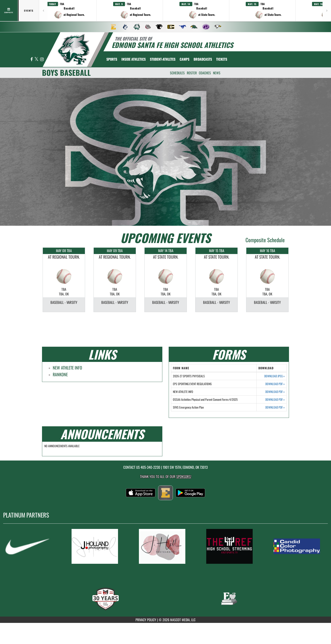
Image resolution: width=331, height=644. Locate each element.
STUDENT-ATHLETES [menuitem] (163, 59)
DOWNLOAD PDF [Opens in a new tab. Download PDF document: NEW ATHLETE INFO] (275, 392)
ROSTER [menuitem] (192, 73)
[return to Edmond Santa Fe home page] (74, 49)
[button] (69, 11)
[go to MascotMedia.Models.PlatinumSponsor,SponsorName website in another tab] (31, 546)
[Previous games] (43, 11)
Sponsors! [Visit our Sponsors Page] (184, 476)
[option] (64, 280)
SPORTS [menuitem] (112, 59)
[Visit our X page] (37, 59)
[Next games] (327, 11)
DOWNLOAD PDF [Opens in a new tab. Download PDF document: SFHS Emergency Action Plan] (275, 407)
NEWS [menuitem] (217, 73)
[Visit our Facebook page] (32, 59)
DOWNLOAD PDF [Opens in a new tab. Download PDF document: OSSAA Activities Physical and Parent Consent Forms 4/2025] (275, 399)
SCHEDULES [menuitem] (177, 73)
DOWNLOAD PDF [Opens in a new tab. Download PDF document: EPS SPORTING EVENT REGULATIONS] (275, 384)
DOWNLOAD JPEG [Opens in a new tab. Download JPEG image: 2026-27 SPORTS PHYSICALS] (275, 376)
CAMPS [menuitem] (184, 59)
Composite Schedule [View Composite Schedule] (265, 240)
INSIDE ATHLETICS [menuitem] (134, 59)
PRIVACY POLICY (146, 620)
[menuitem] (113, 27)
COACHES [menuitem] (205, 73)
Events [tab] (29, 11)
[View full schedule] (9, 11)
